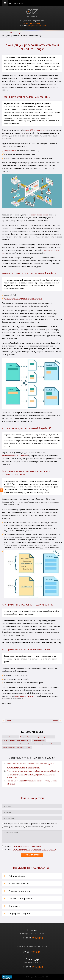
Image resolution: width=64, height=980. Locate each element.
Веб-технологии (55, 744)
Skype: (32, 952)
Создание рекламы (39, 740)
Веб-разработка (9, 824)
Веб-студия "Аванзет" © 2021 (37, 977)
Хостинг (48, 827)
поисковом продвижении (38, 215)
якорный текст (10, 151)
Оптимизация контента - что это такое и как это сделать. (31, 764)
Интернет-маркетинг (24, 740)
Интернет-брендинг (41, 744)
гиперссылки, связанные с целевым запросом (23, 298)
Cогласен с (21, 846)
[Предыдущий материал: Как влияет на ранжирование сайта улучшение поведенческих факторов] (8, 721)
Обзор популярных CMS (10, 747)
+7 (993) (32, 967)
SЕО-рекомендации (9, 740)
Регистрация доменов (12, 827)
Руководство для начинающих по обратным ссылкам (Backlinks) (33, 771)
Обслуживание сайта (33, 827)
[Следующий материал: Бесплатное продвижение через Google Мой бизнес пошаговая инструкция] (55, 721)
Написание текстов (48, 824)
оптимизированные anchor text (15, 456)
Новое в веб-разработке (10, 737)
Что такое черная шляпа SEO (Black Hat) (23, 767)
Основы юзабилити (27, 744)
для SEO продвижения (36, 130)
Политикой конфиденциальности (27, 846)
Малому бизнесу (26, 747)
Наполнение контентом (10, 744)
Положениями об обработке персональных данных (35, 849)
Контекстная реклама (28, 824)
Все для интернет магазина (45, 737)
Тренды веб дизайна (27, 737)
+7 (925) (32, 938)
